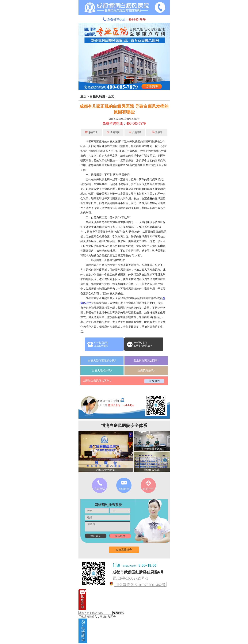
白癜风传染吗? (146, 371)
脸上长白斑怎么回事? (146, 361)
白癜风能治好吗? (102, 371)
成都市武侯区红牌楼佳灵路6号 (124, 119)
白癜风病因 (97, 96)
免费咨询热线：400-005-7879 (124, 124)
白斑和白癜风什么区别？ (97, 381)
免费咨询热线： (124, 19)
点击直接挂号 (124, 550)
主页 (83, 96)
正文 (111, 96)
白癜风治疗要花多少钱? (102, 361)
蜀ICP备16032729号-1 (130, 578)
